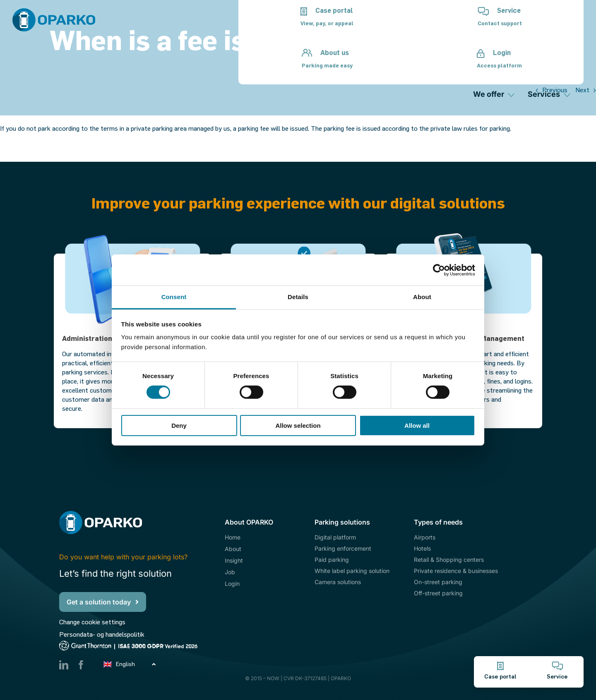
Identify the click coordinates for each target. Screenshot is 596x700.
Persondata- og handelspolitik (102, 634)
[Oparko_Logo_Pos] (54, 11)
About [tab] (422, 297)
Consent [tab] (174, 297)
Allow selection (298, 426)
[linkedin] (64, 665)
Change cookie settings (92, 622)
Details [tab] (298, 297)
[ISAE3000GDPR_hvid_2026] (137, 644)
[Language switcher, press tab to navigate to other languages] (130, 664)
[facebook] (81, 665)
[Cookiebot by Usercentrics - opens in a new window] (439, 270)
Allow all (417, 426)
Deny (179, 426)
